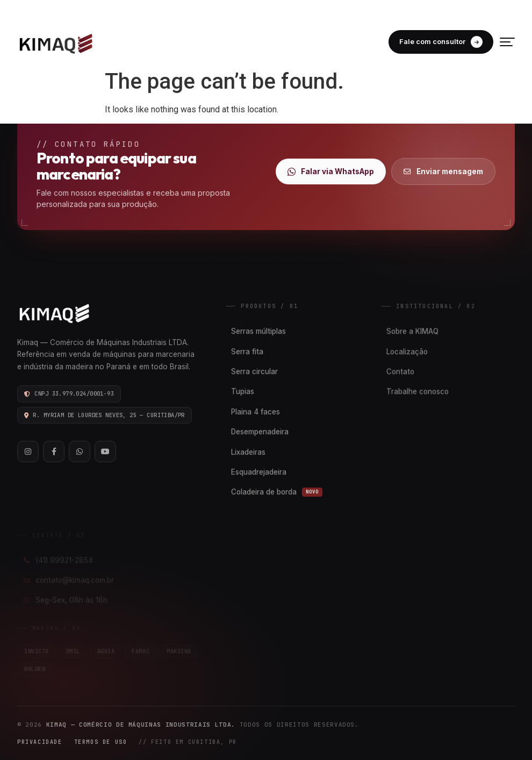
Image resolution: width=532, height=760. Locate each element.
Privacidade (40, 742)
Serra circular (254, 372)
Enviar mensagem (443, 171)
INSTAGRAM (439, 10)
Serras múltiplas (258, 332)
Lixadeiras (248, 452)
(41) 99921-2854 (174, 10)
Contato (400, 372)
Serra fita (247, 352)
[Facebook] (54, 452)
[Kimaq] (56, 42)
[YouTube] (105, 452)
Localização (407, 353)
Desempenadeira (260, 432)
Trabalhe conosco (418, 393)
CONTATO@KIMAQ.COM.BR (267, 10)
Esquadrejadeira (259, 472)
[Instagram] (28, 452)
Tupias (243, 392)
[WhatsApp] (80, 452)
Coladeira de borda (277, 492)
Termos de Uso (101, 742)
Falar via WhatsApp (331, 172)
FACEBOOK (493, 10)
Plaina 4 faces (256, 412)
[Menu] (507, 42)
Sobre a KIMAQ (412, 333)
